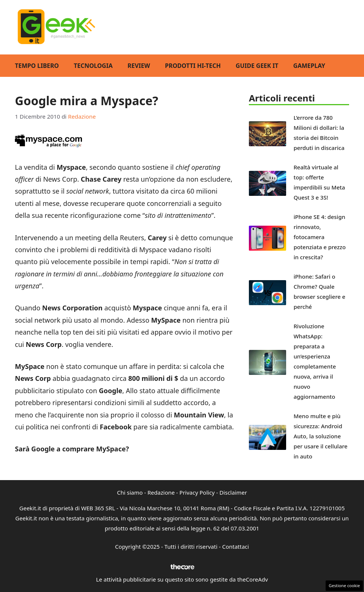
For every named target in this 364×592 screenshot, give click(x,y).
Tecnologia (93, 66)
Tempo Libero (37, 66)
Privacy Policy (197, 492)
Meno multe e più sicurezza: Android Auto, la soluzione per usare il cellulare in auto (321, 436)
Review (139, 66)
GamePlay (309, 66)
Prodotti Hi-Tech (193, 66)
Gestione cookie (344, 585)
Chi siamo (130, 492)
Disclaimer (233, 492)
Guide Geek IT (257, 66)
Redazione (161, 492)
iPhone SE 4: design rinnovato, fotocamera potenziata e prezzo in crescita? (320, 237)
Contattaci (235, 546)
